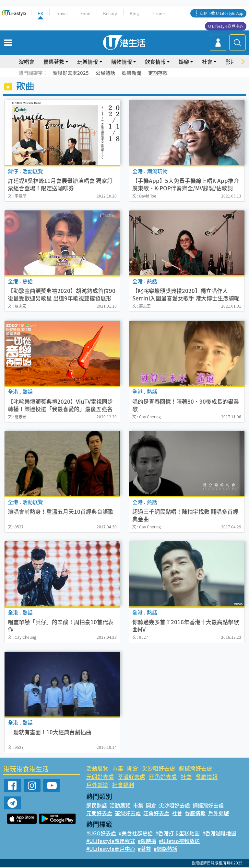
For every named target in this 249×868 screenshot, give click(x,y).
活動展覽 (97, 768)
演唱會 (27, 62)
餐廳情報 (207, 777)
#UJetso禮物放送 (179, 841)
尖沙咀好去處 (159, 768)
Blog (134, 13)
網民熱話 (97, 805)
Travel (62, 13)
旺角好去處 (163, 777)
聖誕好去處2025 (71, 73)
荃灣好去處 (131, 777)
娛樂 (184, 62)
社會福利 (123, 785)
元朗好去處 (100, 777)
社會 (207, 62)
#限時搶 (147, 841)
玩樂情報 (88, 62)
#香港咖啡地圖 (219, 833)
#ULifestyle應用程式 (111, 841)
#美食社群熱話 (136, 833)
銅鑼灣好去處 (196, 768)
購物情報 (122, 62)
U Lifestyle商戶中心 (226, 26)
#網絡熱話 (166, 849)
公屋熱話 (105, 73)
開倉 (133, 768)
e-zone (158, 13)
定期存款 (158, 73)
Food (85, 13)
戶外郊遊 (97, 785)
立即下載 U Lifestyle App (221, 13)
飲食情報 (155, 62)
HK (40, 13)
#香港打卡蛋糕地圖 (178, 833)
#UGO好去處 (101, 833)
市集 (118, 768)
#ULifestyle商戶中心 (111, 849)
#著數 (144, 849)
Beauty (110, 13)
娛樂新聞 (132, 73)
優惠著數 (54, 62)
